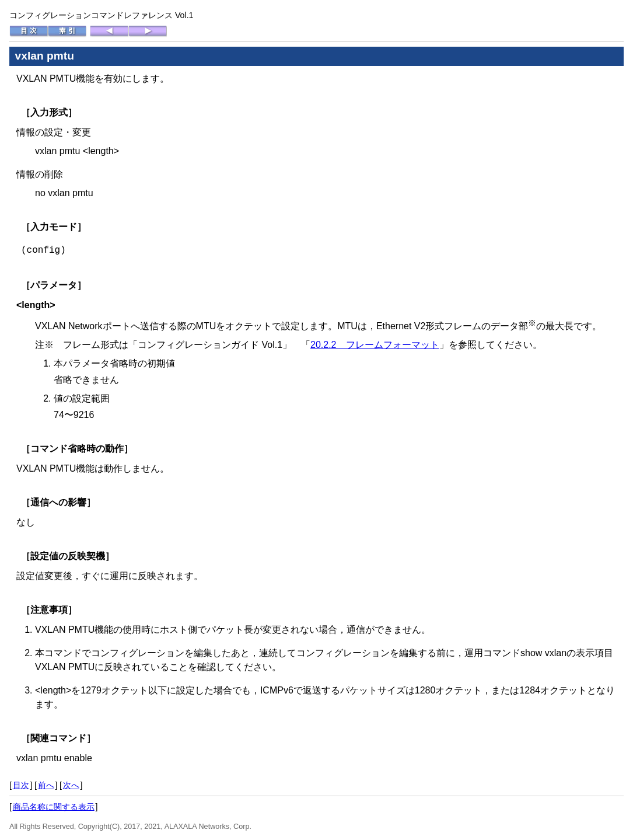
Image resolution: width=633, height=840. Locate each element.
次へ (71, 785)
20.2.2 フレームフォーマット (375, 345)
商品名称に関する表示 (54, 807)
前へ (46, 785)
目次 (21, 785)
